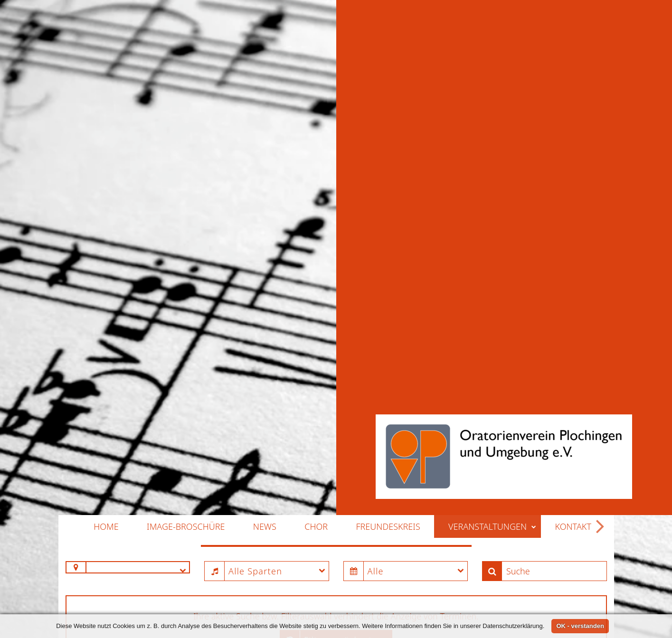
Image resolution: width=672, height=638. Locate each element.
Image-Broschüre (186, 474)
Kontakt (573, 474)
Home (106, 474)
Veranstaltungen (492, 474)
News (265, 474)
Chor (316, 474)
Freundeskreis (388, 474)
